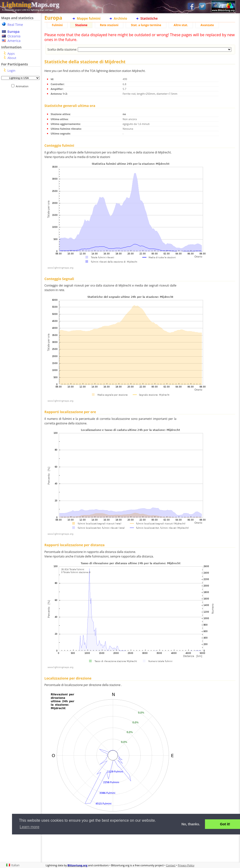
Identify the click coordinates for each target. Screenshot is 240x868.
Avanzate (207, 25)
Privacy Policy (186, 865)
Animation (23, 86)
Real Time (15, 25)
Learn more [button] (30, 827)
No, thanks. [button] (191, 824)
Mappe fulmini (89, 18)
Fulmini (57, 25)
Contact (171, 865)
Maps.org (31, 5)
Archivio (120, 18)
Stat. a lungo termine (146, 25)
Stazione (81, 25)
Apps (11, 53)
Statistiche (149, 18)
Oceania (14, 36)
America (14, 41)
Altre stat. (181, 25)
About (12, 58)
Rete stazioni (109, 25)
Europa (13, 32)
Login (11, 70)
